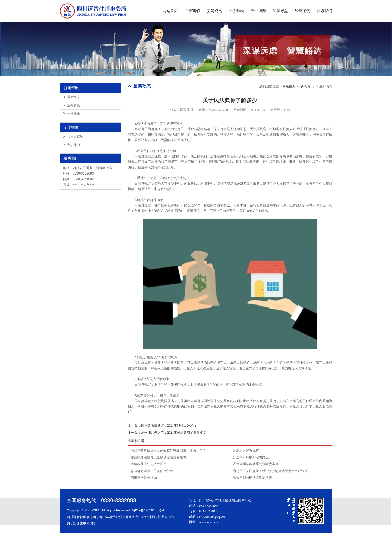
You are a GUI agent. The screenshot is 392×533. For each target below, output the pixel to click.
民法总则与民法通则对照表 (252, 478)
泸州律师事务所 (127, 517)
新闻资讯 (214, 11)
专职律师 (73, 145)
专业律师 (258, 11)
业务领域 (236, 11)
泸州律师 (148, 517)
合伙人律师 (75, 136)
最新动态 (73, 97)
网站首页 (170, 11)
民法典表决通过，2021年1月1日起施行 (162, 425)
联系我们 (324, 11)
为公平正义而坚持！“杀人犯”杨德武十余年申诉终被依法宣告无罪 (273, 471)
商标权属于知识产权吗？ (149, 464)
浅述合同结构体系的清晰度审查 (256, 464)
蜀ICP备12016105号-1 (148, 510)
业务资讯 (73, 105)
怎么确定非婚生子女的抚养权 (152, 471)
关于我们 (192, 11)
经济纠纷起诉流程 (246, 450)
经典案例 (302, 11)
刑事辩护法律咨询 (144, 478)
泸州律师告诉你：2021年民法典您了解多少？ (167, 433)
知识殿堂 (280, 11)
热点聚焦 (73, 114)
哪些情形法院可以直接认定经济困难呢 (158, 457)
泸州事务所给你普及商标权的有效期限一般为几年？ (168, 450)
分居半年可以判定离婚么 (251, 457)
